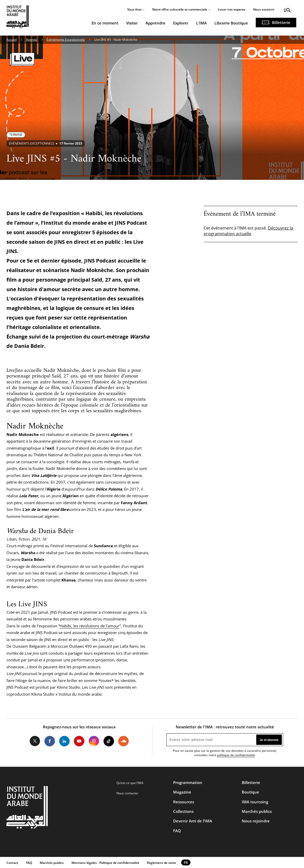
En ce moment (105, 23)
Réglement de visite (161, 863)
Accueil (12, 40)
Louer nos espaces (232, 9)
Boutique (250, 792)
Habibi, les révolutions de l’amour (90, 626)
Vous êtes (134, 9)
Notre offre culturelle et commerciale (180, 9)
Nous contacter (127, 793)
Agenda (32, 40)
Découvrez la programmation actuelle (248, 231)
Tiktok (109, 741)
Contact (12, 863)
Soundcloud (123, 741)
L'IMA (201, 23)
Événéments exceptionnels (32, 143)
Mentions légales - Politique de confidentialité (105, 863)
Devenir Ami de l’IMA (193, 821)
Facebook (50, 741)
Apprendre (155, 23)
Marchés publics (257, 811)
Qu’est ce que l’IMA (130, 783)
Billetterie (281, 22)
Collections (183, 811)
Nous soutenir (264, 9)
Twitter (35, 741)
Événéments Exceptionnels (66, 40)
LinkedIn (64, 741)
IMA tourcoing (255, 802)
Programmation (188, 782)
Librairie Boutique (231, 23)
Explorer (181, 23)
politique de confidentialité (236, 755)
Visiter (132, 23)
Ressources (184, 802)
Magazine (182, 792)
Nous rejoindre (256, 821)
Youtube (79, 741)
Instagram (94, 741)
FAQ (177, 831)
